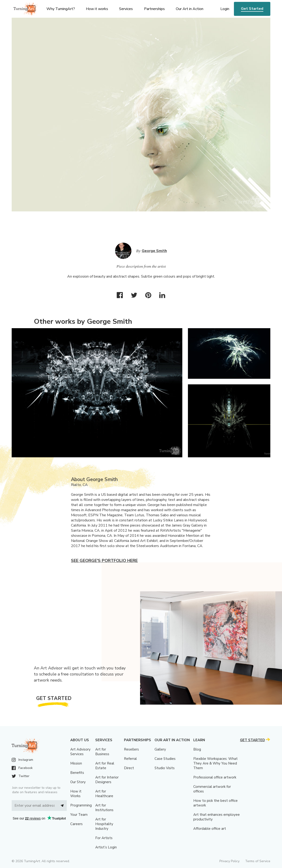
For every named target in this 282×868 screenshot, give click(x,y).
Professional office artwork (215, 777)
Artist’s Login (106, 847)
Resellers (131, 749)
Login (225, 9)
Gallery (160, 749)
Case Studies (165, 759)
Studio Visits (165, 768)
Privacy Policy (229, 861)
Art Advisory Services (80, 752)
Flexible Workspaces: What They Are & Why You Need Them (215, 763)
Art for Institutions (104, 808)
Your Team (79, 815)
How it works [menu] (97, 9)
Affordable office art (210, 829)
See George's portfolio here (104, 561)
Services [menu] (126, 9)
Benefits (77, 773)
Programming (81, 805)
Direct (129, 768)
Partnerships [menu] (154, 9)
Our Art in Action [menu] (190, 9)
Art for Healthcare (104, 794)
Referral (130, 759)
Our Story (78, 782)
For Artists (104, 838)
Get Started (252, 9)
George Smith (154, 251)
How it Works (76, 794)
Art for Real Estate (105, 766)
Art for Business (102, 752)
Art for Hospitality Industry (104, 824)
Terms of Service (258, 861)
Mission (76, 763)
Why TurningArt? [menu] (61, 9)
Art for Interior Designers (107, 780)
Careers (76, 824)
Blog (197, 749)
